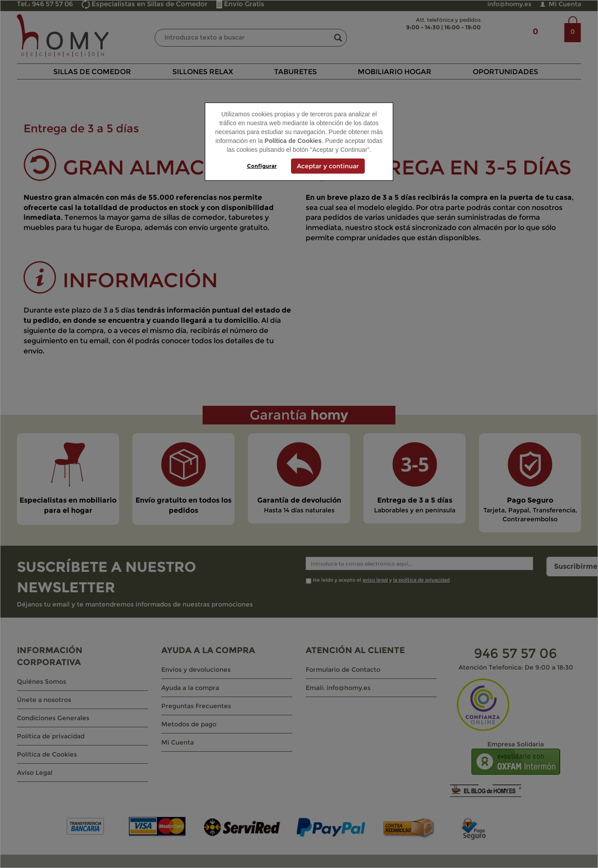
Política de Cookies (293, 141)
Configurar (262, 166)
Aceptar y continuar (328, 166)
